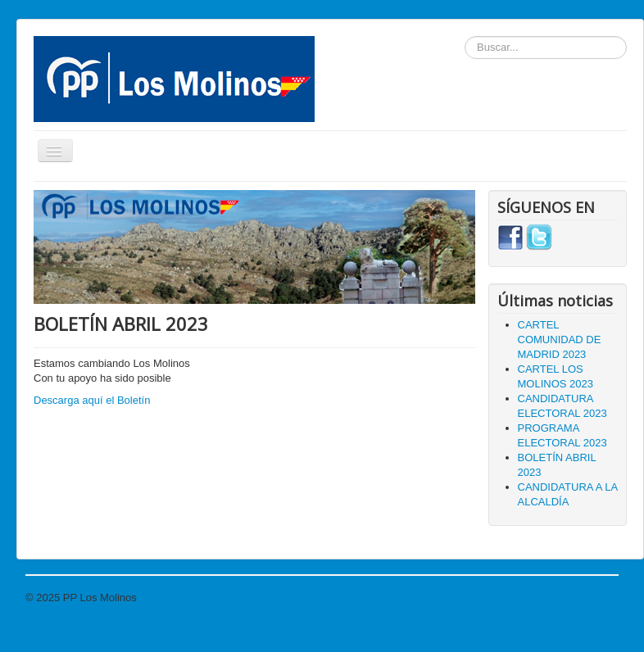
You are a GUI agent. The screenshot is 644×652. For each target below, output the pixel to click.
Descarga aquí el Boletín (92, 400)
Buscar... (465, 36)
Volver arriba (589, 598)
